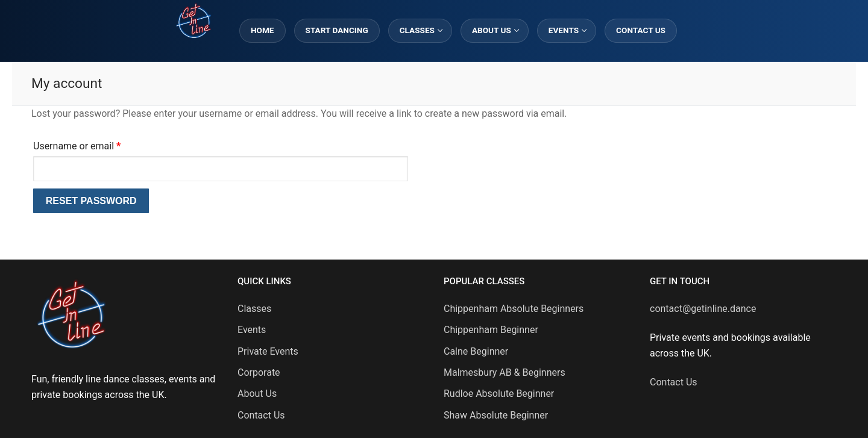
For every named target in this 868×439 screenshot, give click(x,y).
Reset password (91, 201)
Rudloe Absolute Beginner (499, 394)
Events (252, 330)
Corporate (259, 372)
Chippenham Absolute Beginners (514, 309)
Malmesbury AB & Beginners (505, 372)
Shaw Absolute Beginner (496, 415)
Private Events (268, 351)
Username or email (96, 144)
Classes (254, 309)
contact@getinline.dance (703, 309)
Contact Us (261, 415)
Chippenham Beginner (491, 330)
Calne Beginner (476, 351)
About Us (257, 394)
